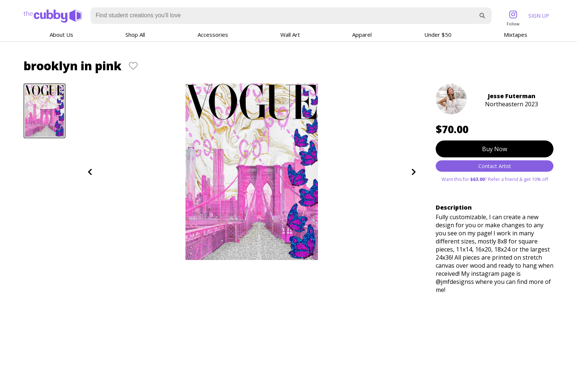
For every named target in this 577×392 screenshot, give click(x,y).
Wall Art (290, 35)
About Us (61, 35)
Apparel (362, 35)
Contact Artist (495, 166)
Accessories (213, 35)
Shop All (135, 35)
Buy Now (495, 149)
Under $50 (438, 35)
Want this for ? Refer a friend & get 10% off (495, 179)
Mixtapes (516, 35)
